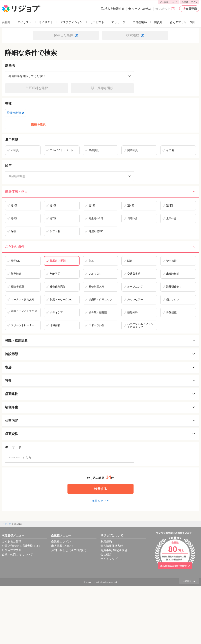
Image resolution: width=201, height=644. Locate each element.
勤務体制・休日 (100, 191)
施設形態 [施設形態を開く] (100, 354)
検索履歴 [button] (135, 35)
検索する (100, 489)
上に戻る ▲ (189, 581)
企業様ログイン (189, 2)
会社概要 (106, 554)
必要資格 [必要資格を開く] (100, 434)
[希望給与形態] (69, 176)
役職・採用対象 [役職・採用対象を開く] (100, 341)
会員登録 (189, 9)
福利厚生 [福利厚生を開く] (100, 407)
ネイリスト (46, 22)
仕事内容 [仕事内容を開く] (100, 421)
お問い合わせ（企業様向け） (69, 550)
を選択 (38, 124)
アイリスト (25, 22)
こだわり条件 (100, 247)
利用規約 (106, 542)
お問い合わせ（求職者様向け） (22, 546)
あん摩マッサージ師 (182, 22)
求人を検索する (113, 9)
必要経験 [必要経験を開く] (100, 394)
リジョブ (7, 524)
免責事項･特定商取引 (114, 550)
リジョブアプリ (12, 550)
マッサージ (118, 22)
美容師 (6, 22)
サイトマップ (109, 559)
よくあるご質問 (12, 542)
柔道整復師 (140, 22)
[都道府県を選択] (69, 76)
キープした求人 (140, 9)
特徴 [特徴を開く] (100, 381)
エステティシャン (71, 22)
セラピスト (97, 22)
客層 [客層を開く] (100, 367)
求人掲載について (169, 2)
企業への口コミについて (17, 554)
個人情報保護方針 (112, 546)
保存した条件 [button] (66, 35)
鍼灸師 (158, 22)
